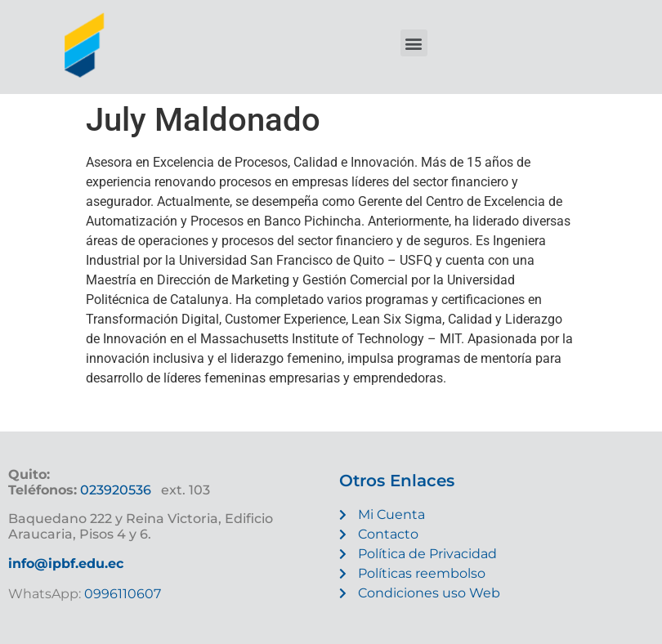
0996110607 (121, 594)
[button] (414, 43)
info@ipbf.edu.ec (66, 563)
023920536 (116, 490)
